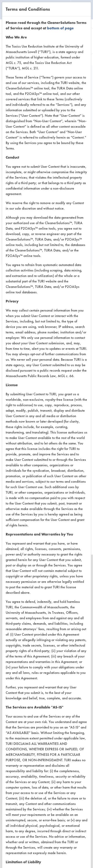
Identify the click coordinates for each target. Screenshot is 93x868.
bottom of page (60, 28)
